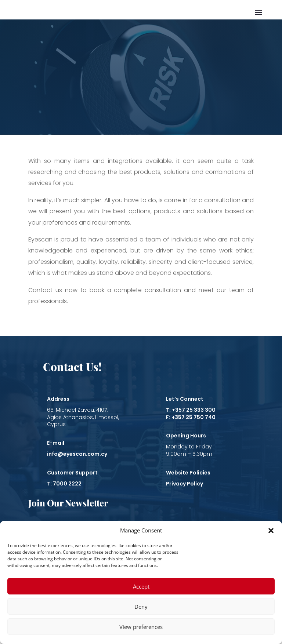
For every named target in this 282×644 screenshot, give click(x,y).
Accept (141, 586)
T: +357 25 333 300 (191, 410)
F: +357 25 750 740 (191, 417)
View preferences (141, 627)
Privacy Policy (185, 484)
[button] (271, 531)
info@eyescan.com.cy (77, 454)
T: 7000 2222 (64, 484)
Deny (141, 607)
